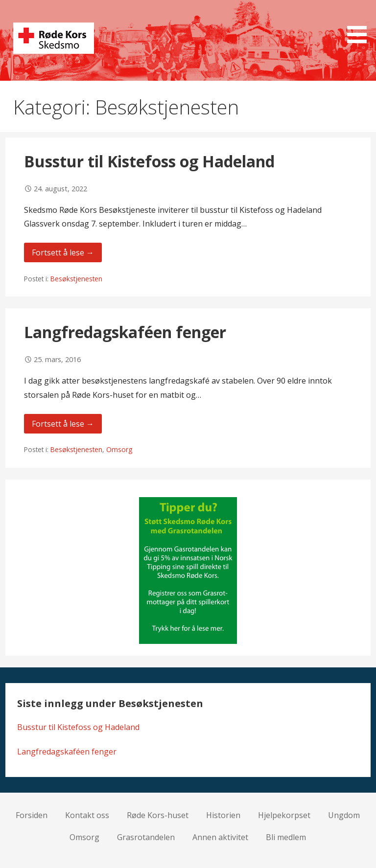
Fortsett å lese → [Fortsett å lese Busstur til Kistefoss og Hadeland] (63, 252)
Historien (223, 815)
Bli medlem (286, 837)
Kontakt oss (87, 815)
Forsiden (32, 815)
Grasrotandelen (146, 837)
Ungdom (344, 815)
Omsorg (119, 449)
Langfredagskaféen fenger (125, 332)
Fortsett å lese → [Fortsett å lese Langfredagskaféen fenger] (63, 424)
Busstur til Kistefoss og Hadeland (149, 161)
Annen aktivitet (220, 837)
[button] (360, 23)
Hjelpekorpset (284, 815)
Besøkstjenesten (76, 279)
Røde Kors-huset (158, 815)
